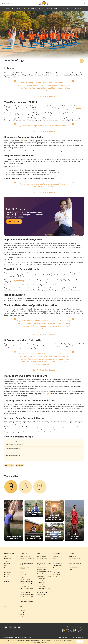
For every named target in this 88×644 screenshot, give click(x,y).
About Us (77, 8)
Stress (6, 563)
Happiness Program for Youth (28, 566)
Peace (54, 566)
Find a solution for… (18, 8)
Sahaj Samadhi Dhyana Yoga (27, 568)
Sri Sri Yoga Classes (41, 563)
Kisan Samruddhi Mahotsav (59, 586)
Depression (7, 570)
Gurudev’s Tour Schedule (75, 566)
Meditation (31, 8)
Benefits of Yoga (9, 472)
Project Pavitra (56, 579)
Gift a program (9, 614)
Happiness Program (25, 563)
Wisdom (48, 8)
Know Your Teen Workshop (27, 591)
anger (48, 394)
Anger (6, 572)
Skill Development (57, 572)
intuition (78, 108)
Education (55, 563)
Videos (22, 622)
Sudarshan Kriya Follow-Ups (27, 601)
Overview (23, 617)
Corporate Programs (25, 599)
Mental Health (8, 566)
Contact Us (72, 576)
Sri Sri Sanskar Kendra (26, 593)
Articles (22, 619)
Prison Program (57, 584)
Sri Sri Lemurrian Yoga (42, 574)
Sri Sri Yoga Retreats (42, 568)
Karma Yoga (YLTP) (41, 601)
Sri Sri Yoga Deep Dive (42, 566)
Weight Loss (7, 568)
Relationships (8, 579)
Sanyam (22, 584)
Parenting (7, 581)
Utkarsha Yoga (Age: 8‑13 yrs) (44, 583)
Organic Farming (57, 575)
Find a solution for (10, 560)
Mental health (20, 472)
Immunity (7, 588)
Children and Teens (25, 586)
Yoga (40, 8)
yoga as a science (19, 280)
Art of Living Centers (74, 574)
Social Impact (66, 8)
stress (22, 141)
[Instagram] (15, 634)
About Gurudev (73, 563)
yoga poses (23, 273)
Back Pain (7, 584)
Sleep (6, 575)
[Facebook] (6, 634)
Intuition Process (41, 593)
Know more (14, 222)
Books (22, 624)
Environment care (57, 568)
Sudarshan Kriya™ (73, 568)
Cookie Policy (43, 642)
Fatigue (6, 586)
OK (80, 641)
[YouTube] (19, 634)
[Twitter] (10, 634)
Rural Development (58, 570)
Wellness (7, 577)
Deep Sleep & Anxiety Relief (27, 604)
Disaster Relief (56, 581)
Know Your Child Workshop (27, 588)
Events (56, 8)
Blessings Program (25, 582)
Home (8, 8)
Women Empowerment (58, 577)
